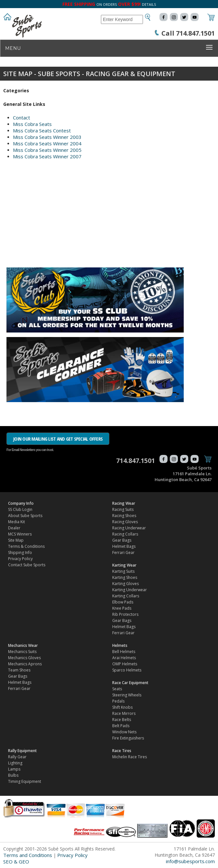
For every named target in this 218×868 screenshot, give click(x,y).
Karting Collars (126, 596)
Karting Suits (123, 571)
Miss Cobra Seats (32, 124)
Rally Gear (17, 757)
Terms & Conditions (26, 546)
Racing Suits (123, 509)
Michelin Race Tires (130, 757)
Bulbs (13, 775)
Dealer (14, 528)
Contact (22, 118)
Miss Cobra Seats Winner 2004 (47, 143)
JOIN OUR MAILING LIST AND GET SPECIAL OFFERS (58, 439)
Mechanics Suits (22, 652)
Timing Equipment (25, 781)
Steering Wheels (127, 695)
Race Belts (122, 720)
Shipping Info (20, 552)
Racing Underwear (129, 528)
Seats (117, 689)
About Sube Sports (25, 516)
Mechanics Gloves (24, 658)
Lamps (14, 769)
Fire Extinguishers (128, 738)
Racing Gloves (125, 522)
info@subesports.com (190, 861)
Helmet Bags (124, 546)
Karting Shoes (125, 577)
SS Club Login (20, 509)
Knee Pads (122, 608)
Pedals (118, 701)
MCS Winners (20, 534)
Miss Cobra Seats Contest (42, 130)
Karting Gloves (125, 584)
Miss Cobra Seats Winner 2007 (47, 156)
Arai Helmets (124, 658)
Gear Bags (122, 540)
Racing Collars (125, 534)
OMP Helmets (125, 664)
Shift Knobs (122, 707)
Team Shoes (19, 670)
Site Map (16, 540)
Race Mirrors (124, 713)
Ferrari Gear (123, 552)
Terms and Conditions (28, 855)
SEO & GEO (16, 862)
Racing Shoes (124, 516)
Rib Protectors (125, 614)
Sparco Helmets (127, 670)
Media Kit (16, 522)
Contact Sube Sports (27, 565)
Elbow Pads (123, 602)
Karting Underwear (130, 590)
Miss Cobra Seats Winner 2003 (47, 137)
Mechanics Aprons (25, 664)
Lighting (15, 763)
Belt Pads (121, 726)
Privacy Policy (20, 559)
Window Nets (124, 732)
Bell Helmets (124, 652)
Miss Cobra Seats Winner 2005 (47, 150)
